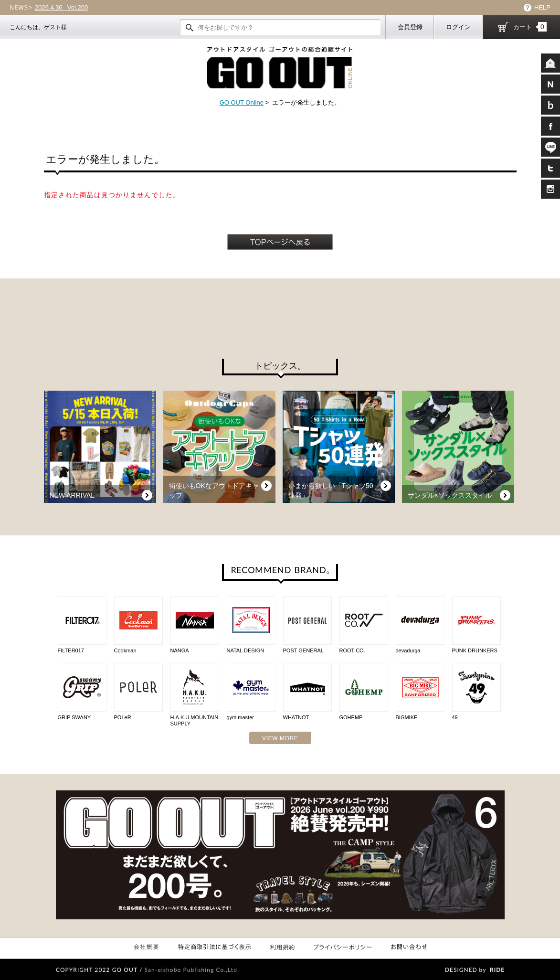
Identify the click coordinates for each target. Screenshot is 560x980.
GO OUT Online (242, 102)
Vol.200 (61, 8)
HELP (542, 7)
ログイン (458, 27)
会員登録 (410, 27)
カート (530, 27)
